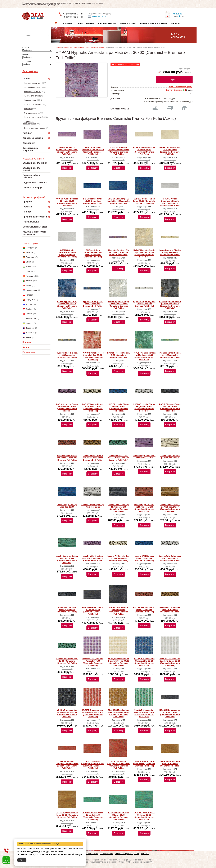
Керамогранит (30, 100)
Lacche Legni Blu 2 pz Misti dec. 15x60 (67, 506)
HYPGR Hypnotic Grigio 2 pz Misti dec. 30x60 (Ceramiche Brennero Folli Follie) (119, 305)
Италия (29, 281)
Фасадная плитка (32, 113)
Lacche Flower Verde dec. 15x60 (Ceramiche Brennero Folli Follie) (118, 458)
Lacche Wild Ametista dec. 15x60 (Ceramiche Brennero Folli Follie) (93, 558)
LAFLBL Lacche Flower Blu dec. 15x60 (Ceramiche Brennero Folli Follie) (118, 408)
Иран (28, 271)
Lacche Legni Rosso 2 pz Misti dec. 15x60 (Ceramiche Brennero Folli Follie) (144, 508)
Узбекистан (31, 318)
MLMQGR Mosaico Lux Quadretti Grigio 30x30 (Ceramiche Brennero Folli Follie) (170, 662)
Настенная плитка (40, 40)
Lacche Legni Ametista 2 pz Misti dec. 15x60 (144, 457)
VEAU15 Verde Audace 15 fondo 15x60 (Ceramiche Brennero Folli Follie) (93, 816)
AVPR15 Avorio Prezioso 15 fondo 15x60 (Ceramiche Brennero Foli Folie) (144, 151)
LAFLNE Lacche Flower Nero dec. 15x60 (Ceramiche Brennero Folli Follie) (170, 408)
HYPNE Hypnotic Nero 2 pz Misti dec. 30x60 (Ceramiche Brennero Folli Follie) (170, 305)
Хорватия (30, 333)
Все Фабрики (30, 71)
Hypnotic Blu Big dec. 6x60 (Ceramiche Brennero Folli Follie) (93, 304)
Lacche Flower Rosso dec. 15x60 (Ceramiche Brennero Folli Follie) (67, 458)
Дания (28, 262)
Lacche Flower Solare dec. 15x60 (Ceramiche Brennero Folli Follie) (93, 458)
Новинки (90, 23)
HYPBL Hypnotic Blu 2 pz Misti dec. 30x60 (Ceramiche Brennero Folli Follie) (67, 305)
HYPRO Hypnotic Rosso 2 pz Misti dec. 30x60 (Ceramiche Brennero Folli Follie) (93, 356)
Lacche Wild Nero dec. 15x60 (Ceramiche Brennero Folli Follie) (67, 610)
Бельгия (29, 252)
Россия (29, 304)
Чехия (28, 337)
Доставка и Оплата (107, 23)
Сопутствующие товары (35, 128)
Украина (29, 323)
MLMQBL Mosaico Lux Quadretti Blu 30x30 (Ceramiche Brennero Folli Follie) (144, 662)
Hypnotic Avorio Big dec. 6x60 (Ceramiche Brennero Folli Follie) (170, 252)
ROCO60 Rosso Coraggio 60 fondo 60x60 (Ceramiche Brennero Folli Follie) (119, 765)
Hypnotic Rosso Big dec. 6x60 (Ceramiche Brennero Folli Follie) (119, 355)
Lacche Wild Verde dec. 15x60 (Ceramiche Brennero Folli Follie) (67, 661)
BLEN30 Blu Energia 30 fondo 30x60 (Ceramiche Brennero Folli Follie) (118, 201)
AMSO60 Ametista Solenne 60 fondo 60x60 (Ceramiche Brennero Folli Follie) (118, 151)
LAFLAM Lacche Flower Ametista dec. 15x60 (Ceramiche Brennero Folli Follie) (67, 408)
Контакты (175, 23)
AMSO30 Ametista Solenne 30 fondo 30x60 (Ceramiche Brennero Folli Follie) (93, 151)
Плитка (66, 48)
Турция (29, 314)
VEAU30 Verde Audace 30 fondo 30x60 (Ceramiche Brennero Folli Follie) (118, 816)
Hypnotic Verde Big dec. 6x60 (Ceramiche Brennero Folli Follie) (170, 355)
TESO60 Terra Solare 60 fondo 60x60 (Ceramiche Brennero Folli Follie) (67, 815)
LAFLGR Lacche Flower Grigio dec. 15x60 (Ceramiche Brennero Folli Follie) (144, 408)
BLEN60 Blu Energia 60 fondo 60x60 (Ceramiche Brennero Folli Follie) (144, 201)
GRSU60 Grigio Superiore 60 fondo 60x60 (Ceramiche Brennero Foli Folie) (93, 253)
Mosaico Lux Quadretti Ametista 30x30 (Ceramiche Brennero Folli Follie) (93, 662)
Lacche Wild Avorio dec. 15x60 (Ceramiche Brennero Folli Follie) (119, 558)
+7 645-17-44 (73, 14)
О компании (67, 23)
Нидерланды (31, 290)
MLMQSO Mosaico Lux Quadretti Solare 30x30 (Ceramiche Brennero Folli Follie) (119, 713)
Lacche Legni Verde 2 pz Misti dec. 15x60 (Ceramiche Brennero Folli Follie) (67, 559)
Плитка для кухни (32, 96)
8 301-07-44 (74, 17)
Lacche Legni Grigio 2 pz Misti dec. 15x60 (93, 506)
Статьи (79, 23)
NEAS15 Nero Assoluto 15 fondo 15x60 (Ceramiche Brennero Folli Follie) (170, 713)
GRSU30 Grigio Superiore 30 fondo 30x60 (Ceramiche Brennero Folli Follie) (67, 253)
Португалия (31, 300)
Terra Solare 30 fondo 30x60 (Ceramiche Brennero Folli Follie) (170, 764)
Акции (26, 347)
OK (22, 860)
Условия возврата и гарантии (153, 23)
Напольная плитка (32, 87)
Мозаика (28, 109)
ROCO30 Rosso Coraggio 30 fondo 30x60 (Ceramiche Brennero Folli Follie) (93, 765)
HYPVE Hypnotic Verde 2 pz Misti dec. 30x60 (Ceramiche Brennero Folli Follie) (144, 356)
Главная (59, 48)
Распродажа (29, 352)
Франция (30, 328)
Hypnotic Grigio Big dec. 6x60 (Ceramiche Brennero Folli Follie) (144, 304)
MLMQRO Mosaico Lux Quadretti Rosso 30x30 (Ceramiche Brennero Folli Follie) (93, 713)
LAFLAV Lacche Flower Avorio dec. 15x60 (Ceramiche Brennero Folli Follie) (93, 408)
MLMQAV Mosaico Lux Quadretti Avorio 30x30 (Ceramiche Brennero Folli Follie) (119, 662)
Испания (30, 276)
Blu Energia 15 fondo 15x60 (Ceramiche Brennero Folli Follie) (93, 201)
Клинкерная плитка (33, 92)
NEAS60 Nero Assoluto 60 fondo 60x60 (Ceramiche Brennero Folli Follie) (119, 611)
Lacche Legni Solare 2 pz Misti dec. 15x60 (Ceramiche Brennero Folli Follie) (170, 508)
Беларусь (30, 248)
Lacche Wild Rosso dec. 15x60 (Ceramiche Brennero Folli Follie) (144, 610)
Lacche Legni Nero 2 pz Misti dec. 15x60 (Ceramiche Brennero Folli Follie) (119, 508)
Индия (28, 267)
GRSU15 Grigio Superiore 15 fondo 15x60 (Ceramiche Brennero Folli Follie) (170, 202)
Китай (28, 285)
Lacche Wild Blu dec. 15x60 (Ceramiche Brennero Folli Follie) (144, 558)
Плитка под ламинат (33, 104)
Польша (29, 295)
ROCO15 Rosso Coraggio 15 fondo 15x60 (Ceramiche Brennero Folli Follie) (67, 765)
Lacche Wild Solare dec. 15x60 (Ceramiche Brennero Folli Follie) (170, 610)
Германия (30, 257)
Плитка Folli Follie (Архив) (95, 48)
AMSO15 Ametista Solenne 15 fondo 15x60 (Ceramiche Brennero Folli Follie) (67, 151)
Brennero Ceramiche (174, 90)
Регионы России (128, 23)
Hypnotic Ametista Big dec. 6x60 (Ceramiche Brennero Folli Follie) (118, 252)
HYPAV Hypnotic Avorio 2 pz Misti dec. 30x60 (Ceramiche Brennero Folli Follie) (144, 253)
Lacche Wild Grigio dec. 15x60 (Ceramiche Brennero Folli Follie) (170, 558)
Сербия (29, 309)
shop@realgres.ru (97, 17)
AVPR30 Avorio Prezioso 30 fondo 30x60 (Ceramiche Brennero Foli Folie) (170, 151)
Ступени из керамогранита (30, 123)
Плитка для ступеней (33, 117)
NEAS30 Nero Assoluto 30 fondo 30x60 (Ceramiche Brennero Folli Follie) (93, 611)
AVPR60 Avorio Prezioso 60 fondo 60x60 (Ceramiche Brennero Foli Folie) (67, 202)
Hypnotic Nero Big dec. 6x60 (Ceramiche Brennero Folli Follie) (67, 355)
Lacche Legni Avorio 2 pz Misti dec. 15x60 (170, 457)
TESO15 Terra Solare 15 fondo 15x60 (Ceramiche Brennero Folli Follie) (144, 764)
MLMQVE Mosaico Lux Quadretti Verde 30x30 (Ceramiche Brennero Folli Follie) (144, 713)
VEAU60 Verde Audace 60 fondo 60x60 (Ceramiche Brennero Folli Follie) (144, 816)
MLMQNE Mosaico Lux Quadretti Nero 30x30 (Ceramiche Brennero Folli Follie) (67, 713)
